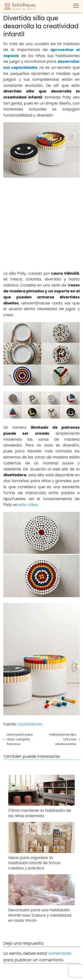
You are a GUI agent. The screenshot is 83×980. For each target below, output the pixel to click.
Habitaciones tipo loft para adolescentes (63, 739)
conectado (60, 953)
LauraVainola (30, 724)
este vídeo (28, 505)
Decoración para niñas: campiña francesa (20, 739)
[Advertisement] (41, 225)
